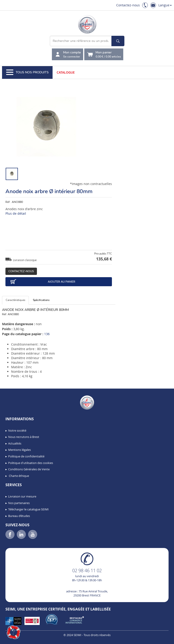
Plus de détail (16, 213)
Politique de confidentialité (26, 456)
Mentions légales (19, 450)
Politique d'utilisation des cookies (31, 463)
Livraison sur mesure (22, 496)
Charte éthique (19, 476)
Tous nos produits (27, 72)
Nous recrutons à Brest (24, 437)
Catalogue (66, 72)
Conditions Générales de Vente (29, 469)
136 (47, 334)
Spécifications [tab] (41, 300)
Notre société (17, 430)
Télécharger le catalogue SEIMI (28, 509)
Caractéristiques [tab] (15, 300)
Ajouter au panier (43, 282)
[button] (14, 632)
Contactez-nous (128, 5)
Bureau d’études (19, 516)
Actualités (15, 443)
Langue (165, 5)
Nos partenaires (19, 503)
